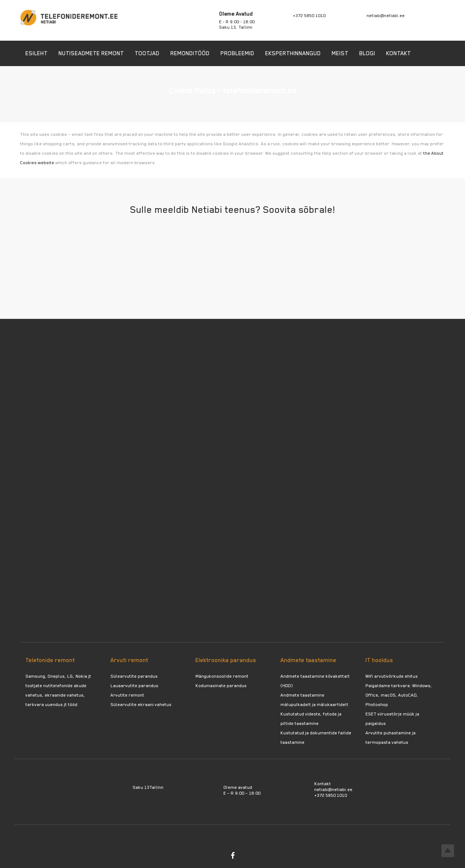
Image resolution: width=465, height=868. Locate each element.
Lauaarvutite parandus (134, 686)
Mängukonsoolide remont (222, 676)
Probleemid (237, 53)
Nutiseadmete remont (91, 53)
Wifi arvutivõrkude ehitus (392, 676)
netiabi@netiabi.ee (386, 16)
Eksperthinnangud (293, 53)
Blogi (367, 53)
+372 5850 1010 (309, 16)
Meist (340, 53)
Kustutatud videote (300, 714)
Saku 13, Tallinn (236, 27)
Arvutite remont (127, 695)
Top (448, 851)
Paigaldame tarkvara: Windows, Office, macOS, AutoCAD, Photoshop (399, 695)
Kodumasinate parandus (221, 686)
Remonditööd (190, 53)
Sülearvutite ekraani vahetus (141, 705)
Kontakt (399, 53)
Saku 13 (141, 787)
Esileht (37, 53)
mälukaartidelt (333, 705)
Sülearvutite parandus (134, 676)
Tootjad (147, 53)
